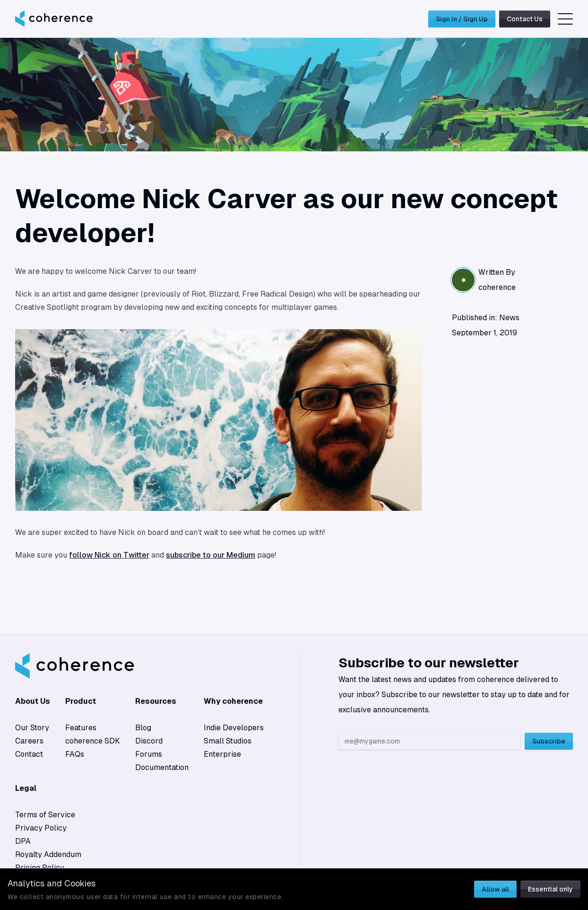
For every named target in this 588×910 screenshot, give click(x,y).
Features (81, 728)
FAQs (75, 754)
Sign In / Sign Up (462, 19)
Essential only (550, 889)
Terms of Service (45, 815)
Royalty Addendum (48, 854)
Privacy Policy (41, 828)
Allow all (495, 889)
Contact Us (525, 19)
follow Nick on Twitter (109, 555)
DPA (23, 841)
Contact (29, 754)
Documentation (162, 767)
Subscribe (549, 741)
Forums (149, 754)
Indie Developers (234, 728)
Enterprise (222, 754)
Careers (29, 741)
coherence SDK (93, 741)
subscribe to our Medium (211, 555)
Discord (149, 741)
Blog (143, 728)
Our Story (32, 728)
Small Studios (228, 741)
